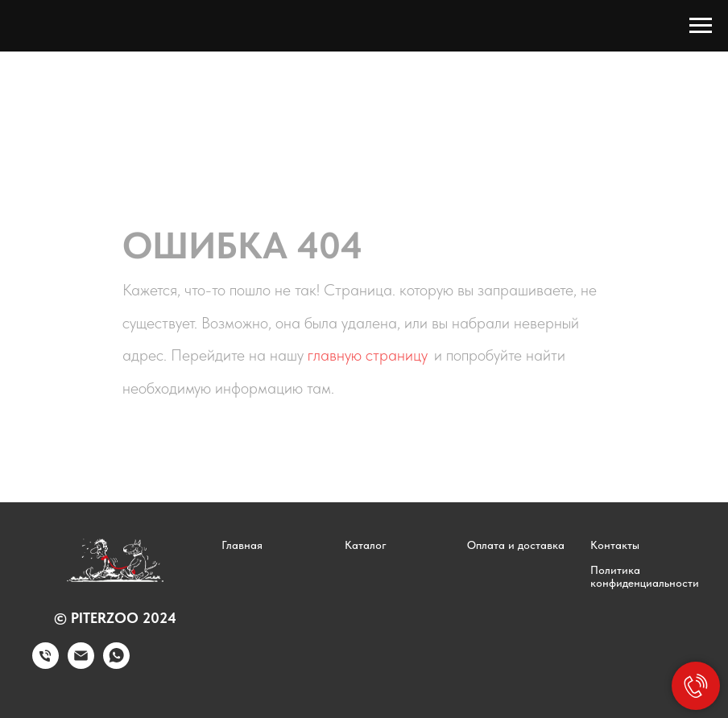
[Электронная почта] (81, 664)
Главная (242, 545)
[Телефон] (45, 664)
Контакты (615, 545)
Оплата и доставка (516, 545)
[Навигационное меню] (701, 26)
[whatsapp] (116, 664)
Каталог (366, 545)
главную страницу (368, 355)
